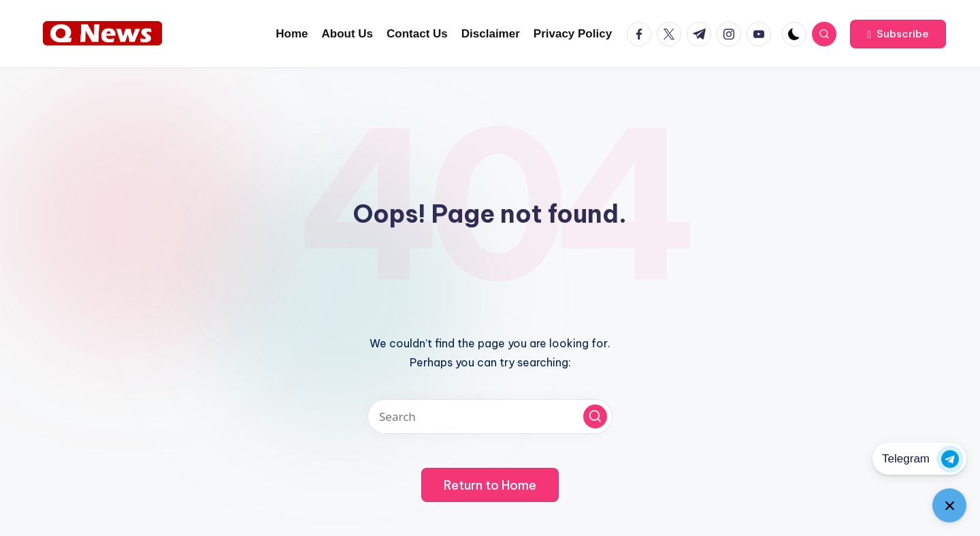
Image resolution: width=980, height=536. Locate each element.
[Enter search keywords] (490, 416)
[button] (898, 34)
